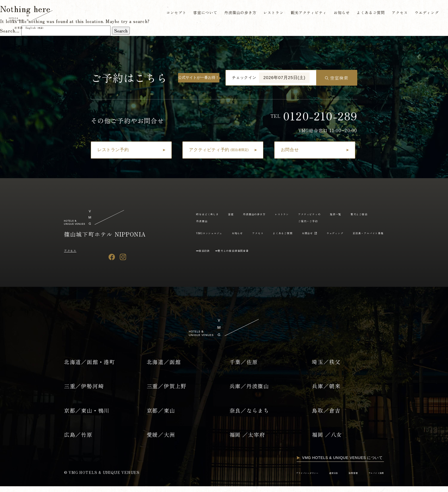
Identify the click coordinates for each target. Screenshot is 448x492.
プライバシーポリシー (282, 478)
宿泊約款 (208, 262)
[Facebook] (112, 257)
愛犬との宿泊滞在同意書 (248, 262)
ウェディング (238, 245)
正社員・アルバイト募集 (282, 245)
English (45, 29)
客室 (242, 214)
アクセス (398, 14)
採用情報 (342, 478)
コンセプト (172, 14)
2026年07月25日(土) (284, 78)
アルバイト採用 (372, 478)
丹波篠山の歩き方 (237, 14)
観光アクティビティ (306, 14)
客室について (201, 14)
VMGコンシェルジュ (275, 233)
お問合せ (204, 245)
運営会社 (317, 478)
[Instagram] (123, 257)
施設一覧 (204, 233)
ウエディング (425, 14)
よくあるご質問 (368, 14)
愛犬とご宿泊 (234, 233)
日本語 (22, 29)
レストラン (270, 14)
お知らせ (339, 14)
